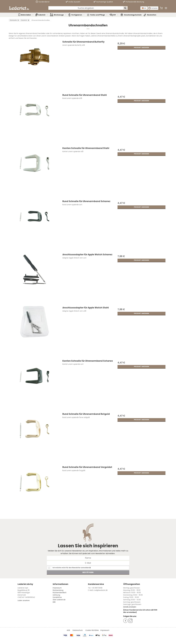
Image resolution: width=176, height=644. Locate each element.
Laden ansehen (24, 600)
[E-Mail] (88, 563)
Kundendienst (43, 2)
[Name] (88, 558)
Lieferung (56, 595)
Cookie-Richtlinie (92, 630)
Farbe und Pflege (99, 15)
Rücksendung (58, 590)
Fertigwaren (78, 15)
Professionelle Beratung (133, 2)
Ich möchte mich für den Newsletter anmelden (72, 568)
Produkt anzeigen (141, 48)
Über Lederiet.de (59, 600)
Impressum (57, 588)
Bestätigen (88, 572)
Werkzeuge (60, 15)
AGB (68, 630)
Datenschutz (78, 630)
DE (144, 8)
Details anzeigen (130, 607)
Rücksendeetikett (60, 593)
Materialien (27, 15)
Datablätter (57, 597)
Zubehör (43, 15)
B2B (54, 602)
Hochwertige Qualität (103, 2)
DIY (116, 15)
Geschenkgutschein (133, 15)
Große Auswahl (73, 2)
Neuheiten (152, 15)
